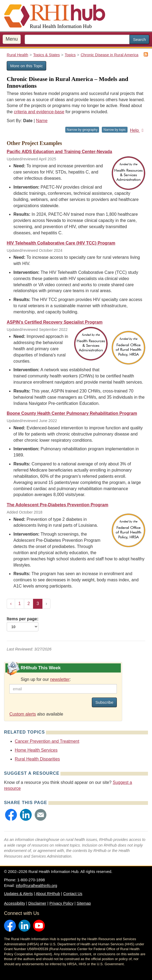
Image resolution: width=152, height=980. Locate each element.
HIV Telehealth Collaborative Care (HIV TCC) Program (61, 243)
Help (138, 130)
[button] (11, 815)
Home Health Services (36, 750)
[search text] (77, 39)
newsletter (60, 679)
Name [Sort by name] (42, 121)
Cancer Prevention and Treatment (47, 741)
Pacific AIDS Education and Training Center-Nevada (59, 152)
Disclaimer (37, 903)
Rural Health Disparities (37, 759)
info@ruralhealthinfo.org (37, 886)
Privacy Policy (61, 903)
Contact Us (73, 894)
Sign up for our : (46, 679)
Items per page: (23, 624)
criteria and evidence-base (39, 112)
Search (139, 39)
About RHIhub (48, 894)
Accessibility (15, 903)
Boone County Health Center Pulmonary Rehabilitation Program (72, 413)
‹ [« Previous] (11, 604)
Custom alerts (23, 714)
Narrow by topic (115, 130)
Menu (12, 39)
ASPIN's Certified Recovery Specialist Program (55, 322)
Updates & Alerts (18, 894)
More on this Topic (26, 66)
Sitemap (84, 903)
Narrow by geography (82, 130)
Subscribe (104, 702)
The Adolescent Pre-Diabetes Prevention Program (57, 505)
